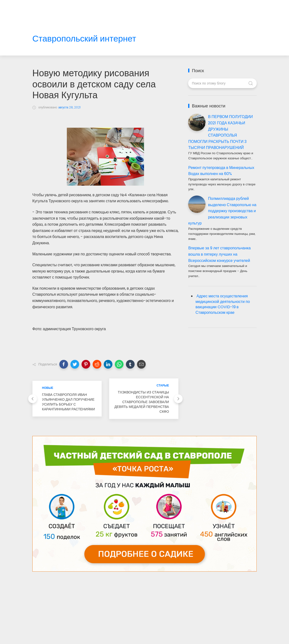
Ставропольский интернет (84, 39)
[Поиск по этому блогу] (222, 83)
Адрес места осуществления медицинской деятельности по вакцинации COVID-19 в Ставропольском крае (223, 304)
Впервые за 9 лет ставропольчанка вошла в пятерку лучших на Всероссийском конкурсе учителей (219, 254)
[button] (64, 364)
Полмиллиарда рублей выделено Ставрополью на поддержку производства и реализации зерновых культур (222, 211)
